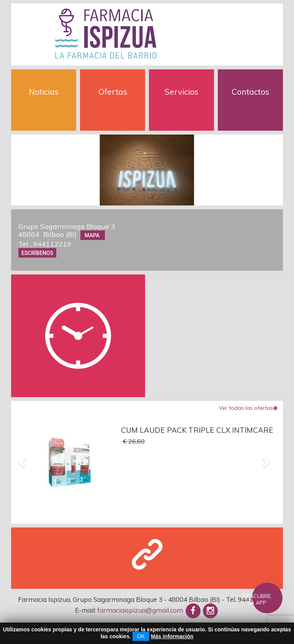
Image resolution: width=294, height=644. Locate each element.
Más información (172, 636)
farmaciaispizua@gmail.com (140, 610)
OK (141, 636)
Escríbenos (37, 253)
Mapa (93, 235)
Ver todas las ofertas (248, 408)
